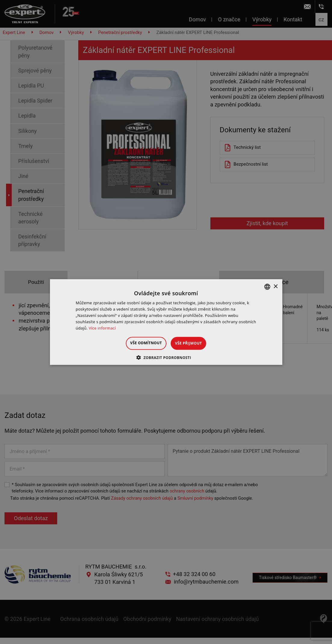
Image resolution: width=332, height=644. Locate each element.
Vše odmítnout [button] (141, 343)
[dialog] (166, 322)
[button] (166, 357)
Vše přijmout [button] (194, 343)
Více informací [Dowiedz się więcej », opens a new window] (102, 328)
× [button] (276, 286)
